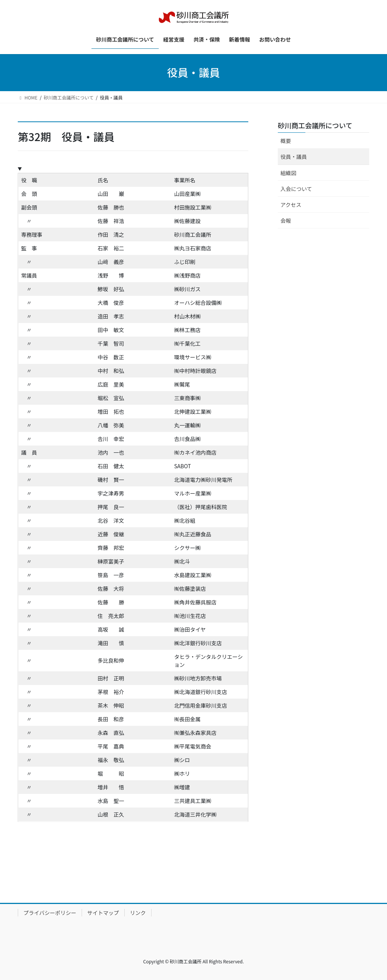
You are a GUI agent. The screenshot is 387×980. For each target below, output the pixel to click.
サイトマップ (103, 913)
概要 (286, 141)
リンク (138, 913)
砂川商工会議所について (315, 125)
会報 (286, 221)
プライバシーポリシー (50, 913)
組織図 (288, 173)
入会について (296, 189)
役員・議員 (294, 157)
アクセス (291, 205)
